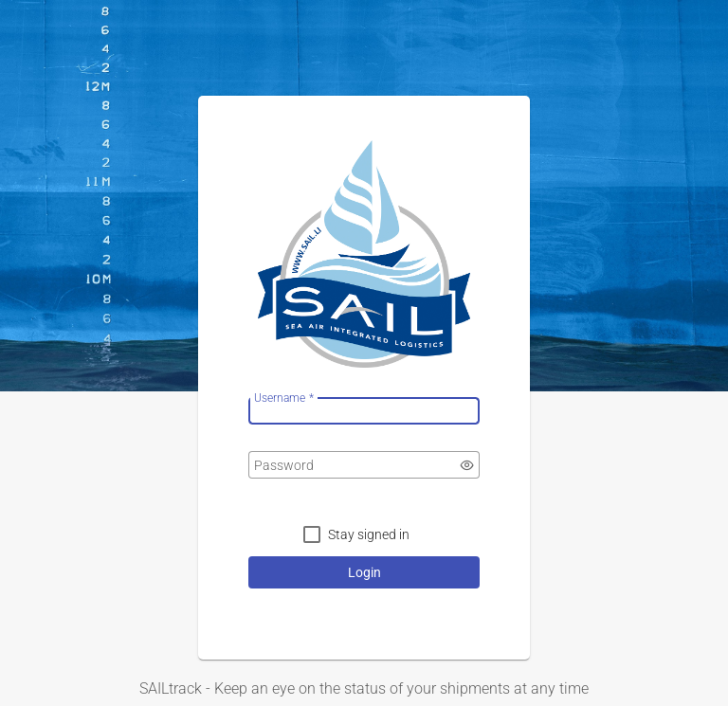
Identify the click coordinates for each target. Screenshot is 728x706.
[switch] (467, 465)
